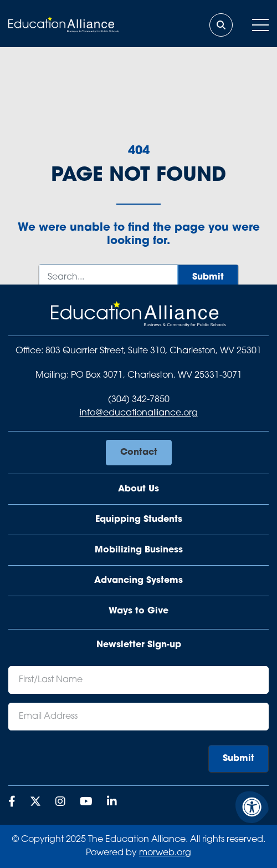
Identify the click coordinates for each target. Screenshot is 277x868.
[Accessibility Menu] (252, 807)
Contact (139, 453)
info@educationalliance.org (139, 413)
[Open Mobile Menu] (260, 25)
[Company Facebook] (12, 803)
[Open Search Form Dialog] (221, 25)
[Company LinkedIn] (112, 803)
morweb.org (165, 853)
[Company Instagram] (60, 803)
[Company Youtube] (86, 803)
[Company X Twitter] (35, 803)
